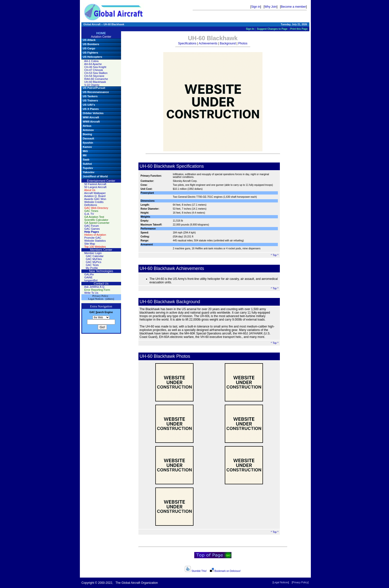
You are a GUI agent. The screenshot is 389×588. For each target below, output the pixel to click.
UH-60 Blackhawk (95, 82)
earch (100, 312)
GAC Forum (92, 226)
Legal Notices (281, 582)
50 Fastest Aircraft (95, 184)
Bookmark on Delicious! (225, 571)
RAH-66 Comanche (96, 79)
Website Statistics (95, 241)
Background (228, 43)
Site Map (90, 244)
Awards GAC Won (95, 199)
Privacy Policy (300, 582)
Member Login (93, 253)
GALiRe (89, 274)
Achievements (208, 43)
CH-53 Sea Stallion (96, 73)
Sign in (256, 7)
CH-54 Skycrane (94, 76)
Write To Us (91, 293)
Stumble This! (196, 571)
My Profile (92, 268)
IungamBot (91, 280)
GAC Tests (92, 265)
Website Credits (94, 202)
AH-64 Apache (93, 64)
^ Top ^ (275, 255)
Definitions (91, 205)
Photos (243, 43)
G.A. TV (89, 214)
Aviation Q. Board (95, 196)
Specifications (187, 43)
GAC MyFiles (94, 259)
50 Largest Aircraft (95, 187)
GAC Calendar (95, 256)
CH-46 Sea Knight (95, 67)
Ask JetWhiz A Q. (95, 287)
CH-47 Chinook (94, 70)
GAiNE (89, 277)
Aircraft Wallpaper (95, 193)
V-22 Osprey (92, 85)
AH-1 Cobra (91, 61)
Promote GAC (93, 238)
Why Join (271, 7)
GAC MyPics (94, 262)
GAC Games (92, 229)
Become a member (293, 7)
